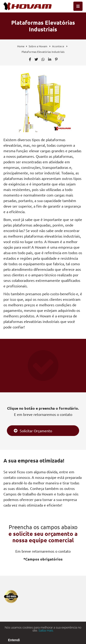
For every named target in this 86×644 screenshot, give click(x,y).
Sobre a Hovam (38, 46)
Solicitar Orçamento (33, 431)
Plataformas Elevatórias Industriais (43, 52)
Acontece (58, 46)
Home (21, 46)
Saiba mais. (46, 633)
